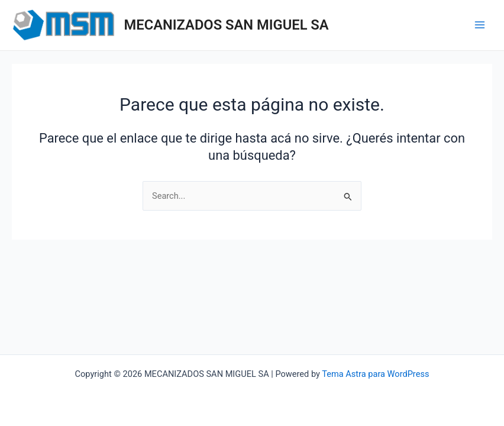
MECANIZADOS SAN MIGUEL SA (227, 25)
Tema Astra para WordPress (375, 374)
